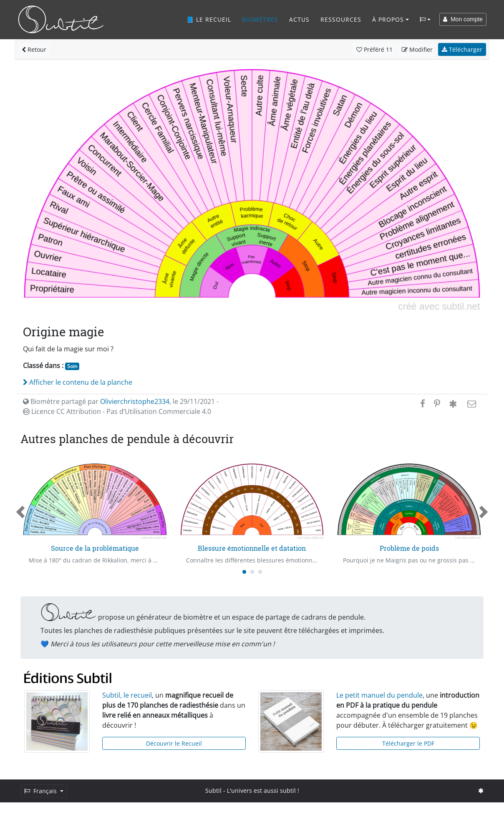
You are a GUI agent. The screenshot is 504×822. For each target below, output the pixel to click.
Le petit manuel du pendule (379, 695)
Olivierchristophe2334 (135, 401)
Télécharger (462, 49)
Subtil (213, 790)
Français (41, 791)
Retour (34, 49)
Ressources (341, 19)
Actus (299, 19)
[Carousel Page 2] (252, 572)
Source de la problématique (95, 548)
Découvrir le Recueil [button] (174, 743)
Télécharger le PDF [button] (408, 743)
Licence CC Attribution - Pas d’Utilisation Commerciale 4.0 (117, 411)
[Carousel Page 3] (260, 572)
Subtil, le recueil (127, 695)
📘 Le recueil (209, 19)
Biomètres (260, 19)
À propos (388, 19)
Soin (72, 366)
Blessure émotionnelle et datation (252, 548)
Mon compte (463, 19)
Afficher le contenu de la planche (78, 382)
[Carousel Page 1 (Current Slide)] (244, 572)
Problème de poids (409, 548)
